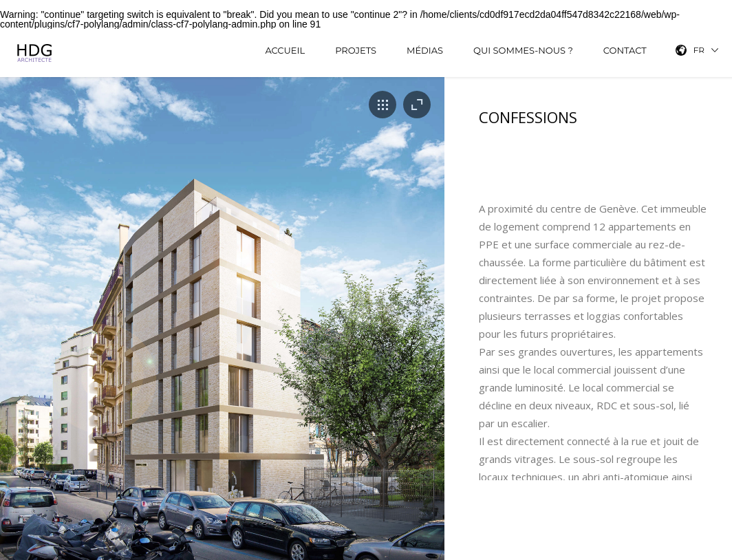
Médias (425, 50)
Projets (356, 50)
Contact (625, 50)
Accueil (285, 50)
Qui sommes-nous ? (523, 50)
